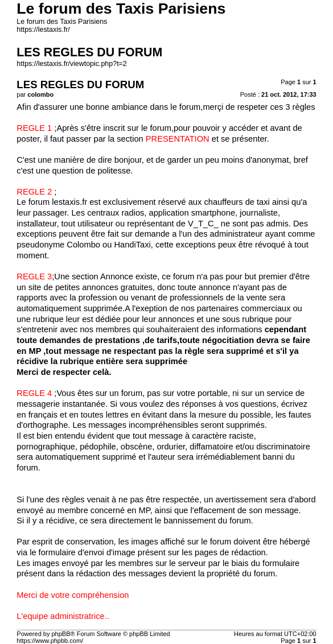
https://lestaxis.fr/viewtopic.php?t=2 (71, 64)
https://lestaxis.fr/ (43, 30)
